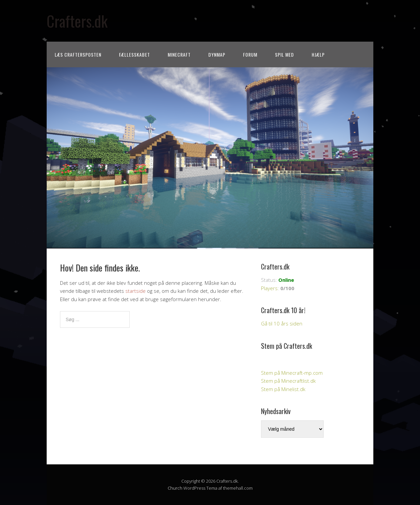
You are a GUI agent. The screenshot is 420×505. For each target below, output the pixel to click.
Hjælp (318, 54)
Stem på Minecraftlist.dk (288, 381)
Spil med (284, 54)
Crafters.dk (77, 21)
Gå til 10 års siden (282, 323)
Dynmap (217, 54)
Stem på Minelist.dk (283, 389)
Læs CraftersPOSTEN (78, 54)
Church (175, 488)
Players (269, 288)
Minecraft (179, 54)
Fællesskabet (134, 54)
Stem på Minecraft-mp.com (292, 373)
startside (135, 291)
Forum (250, 54)
